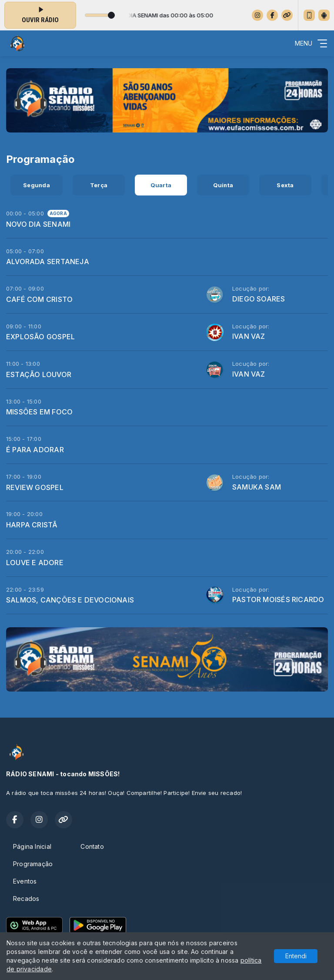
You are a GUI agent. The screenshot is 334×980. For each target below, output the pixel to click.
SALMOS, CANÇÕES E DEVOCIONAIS (70, 600)
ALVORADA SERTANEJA (48, 262)
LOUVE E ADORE (35, 563)
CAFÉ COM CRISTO (39, 299)
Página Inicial (32, 846)
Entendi (296, 956)
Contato (92, 846)
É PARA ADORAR (35, 450)
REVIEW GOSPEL (35, 487)
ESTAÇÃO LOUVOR (39, 374)
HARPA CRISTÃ (32, 525)
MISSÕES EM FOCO (39, 412)
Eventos (25, 881)
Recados (26, 899)
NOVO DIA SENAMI (38, 224)
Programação (33, 864)
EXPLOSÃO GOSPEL (40, 337)
